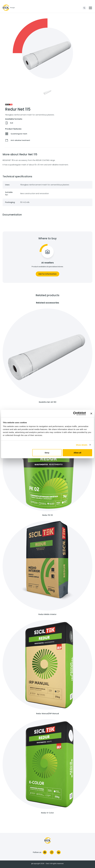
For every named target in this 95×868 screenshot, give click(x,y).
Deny (47, 453)
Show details (82, 445)
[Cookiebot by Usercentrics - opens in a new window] (75, 413)
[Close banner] (91, 413)
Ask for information (48, 274)
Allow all (77, 453)
